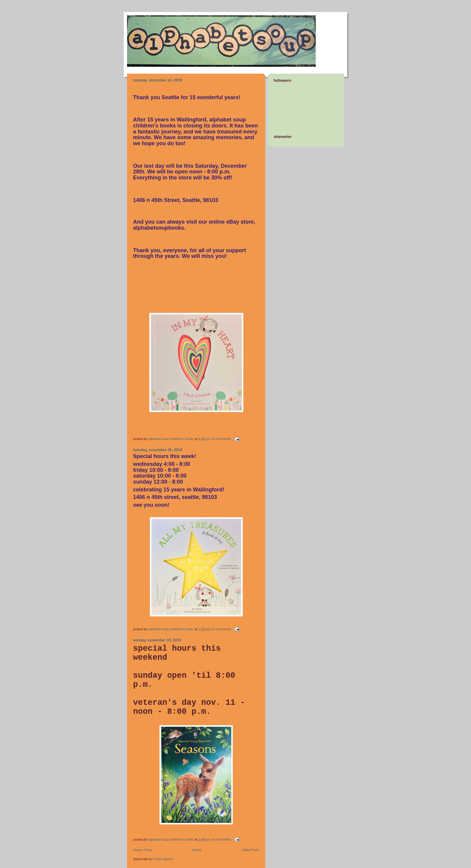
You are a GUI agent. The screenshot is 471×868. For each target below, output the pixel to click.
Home (197, 850)
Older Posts (251, 850)
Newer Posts (143, 850)
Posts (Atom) (163, 859)
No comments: (222, 439)
